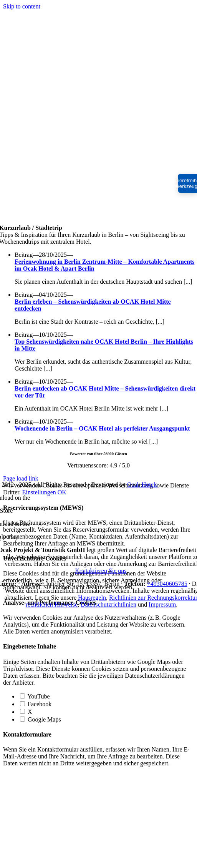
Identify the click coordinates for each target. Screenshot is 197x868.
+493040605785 (167, 584)
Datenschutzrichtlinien (108, 604)
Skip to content (22, 6)
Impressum (162, 604)
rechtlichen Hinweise (52, 604)
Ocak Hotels (142, 485)
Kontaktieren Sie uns (101, 571)
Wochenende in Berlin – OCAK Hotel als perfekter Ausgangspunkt (102, 428)
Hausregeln (92, 598)
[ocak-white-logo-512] (99, 221)
